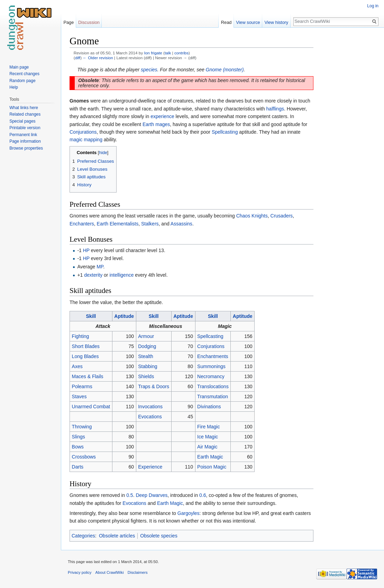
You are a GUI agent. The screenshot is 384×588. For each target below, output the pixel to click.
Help (14, 87)
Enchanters (82, 224)
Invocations (150, 407)
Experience (150, 467)
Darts (78, 467)
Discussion (89, 22)
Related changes (25, 114)
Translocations (213, 386)
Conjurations (83, 132)
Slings (79, 437)
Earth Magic (210, 457)
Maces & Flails (88, 376)
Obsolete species (159, 536)
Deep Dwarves (152, 495)
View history (276, 22)
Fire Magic (208, 427)
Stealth (146, 356)
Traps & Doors (154, 386)
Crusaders (282, 216)
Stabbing (148, 366)
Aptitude (124, 316)
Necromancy (211, 376)
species (149, 70)
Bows (78, 447)
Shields (146, 376)
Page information (25, 141)
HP (86, 250)
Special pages (22, 121)
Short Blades (86, 346)
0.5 (130, 495)
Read (226, 22)
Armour (146, 336)
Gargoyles (189, 513)
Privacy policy (80, 572)
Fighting (81, 336)
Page (68, 22)
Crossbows (84, 457)
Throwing (82, 427)
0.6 (203, 495)
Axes (77, 366)
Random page (22, 81)
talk (168, 53)
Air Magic (207, 447)
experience (162, 116)
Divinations (209, 407)
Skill (91, 316)
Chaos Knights (252, 216)
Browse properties (26, 148)
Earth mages (156, 124)
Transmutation (213, 397)
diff (78, 58)
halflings (275, 109)
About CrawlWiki (110, 572)
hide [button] (103, 153)
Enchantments (213, 356)
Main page (19, 67)
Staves (79, 397)
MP (100, 267)
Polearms (82, 386)
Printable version (25, 128)
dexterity (93, 275)
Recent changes (24, 74)
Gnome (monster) (225, 70)
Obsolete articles (117, 536)
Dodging (147, 346)
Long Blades (85, 356)
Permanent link (23, 135)
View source (248, 22)
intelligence (121, 275)
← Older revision (98, 58)
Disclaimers (138, 572)
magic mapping (86, 140)
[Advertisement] (348, 139)
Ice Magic (208, 437)
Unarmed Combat (91, 407)
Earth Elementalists (118, 224)
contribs (181, 53)
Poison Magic (212, 467)
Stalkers (150, 224)
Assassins (181, 224)
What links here (24, 108)
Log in (373, 6)
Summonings (211, 366)
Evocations (150, 417)
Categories (83, 536)
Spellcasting (225, 132)
